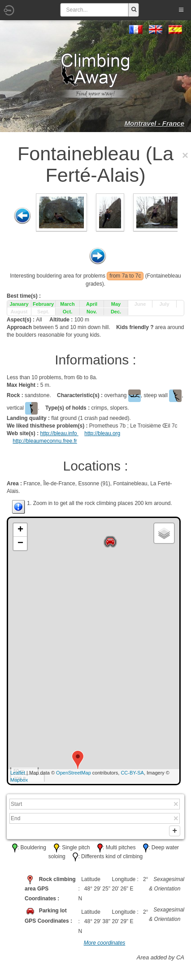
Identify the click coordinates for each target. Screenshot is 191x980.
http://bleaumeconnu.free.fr (45, 441)
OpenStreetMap (74, 773)
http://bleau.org (102, 433)
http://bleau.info (59, 433)
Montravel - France (154, 123)
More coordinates (105, 945)
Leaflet (18, 773)
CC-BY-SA (132, 773)
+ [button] (20, 530)
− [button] (20, 543)
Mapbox (19, 780)
